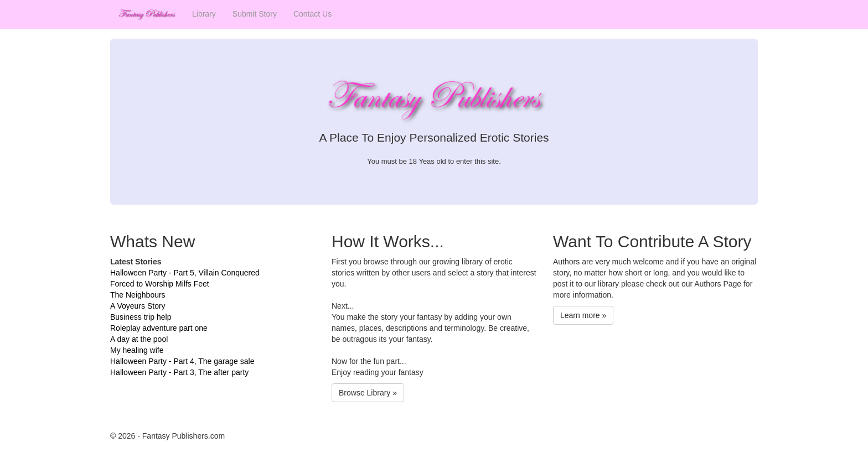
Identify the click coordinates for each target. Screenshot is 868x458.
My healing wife (137, 350)
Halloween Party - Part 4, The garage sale (182, 361)
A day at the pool (139, 339)
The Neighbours (138, 295)
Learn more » (583, 315)
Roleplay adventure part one (159, 328)
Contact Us (312, 14)
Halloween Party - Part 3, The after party (179, 372)
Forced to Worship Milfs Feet (160, 284)
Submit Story (255, 14)
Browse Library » (368, 393)
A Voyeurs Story (138, 306)
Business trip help (141, 317)
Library (204, 14)
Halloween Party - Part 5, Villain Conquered (185, 273)
